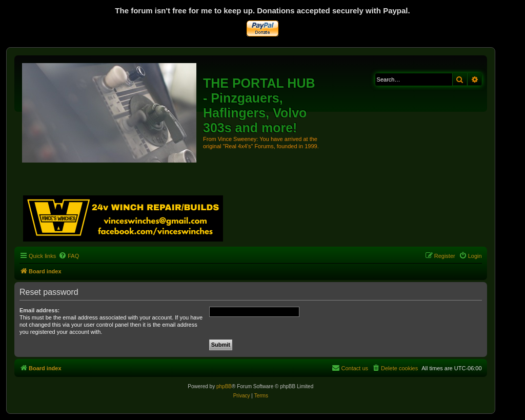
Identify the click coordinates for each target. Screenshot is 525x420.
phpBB (224, 386)
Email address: (39, 310)
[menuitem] (69, 256)
